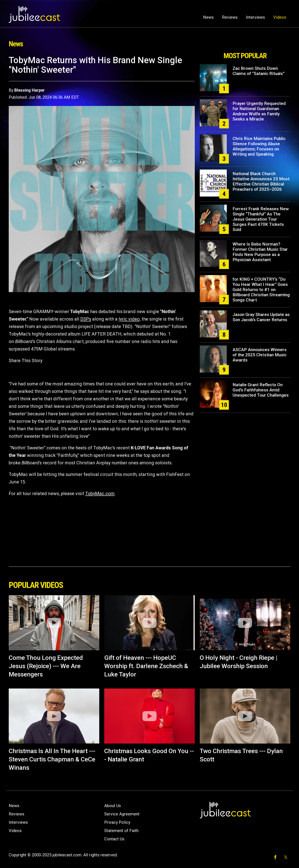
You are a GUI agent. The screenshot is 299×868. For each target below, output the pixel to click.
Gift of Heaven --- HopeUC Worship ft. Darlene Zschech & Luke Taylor (146, 666)
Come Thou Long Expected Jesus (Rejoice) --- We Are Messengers (46, 666)
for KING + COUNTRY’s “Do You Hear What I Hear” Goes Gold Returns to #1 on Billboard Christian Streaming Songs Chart (261, 290)
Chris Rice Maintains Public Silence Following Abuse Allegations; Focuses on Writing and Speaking (259, 146)
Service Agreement (122, 814)
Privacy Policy (117, 822)
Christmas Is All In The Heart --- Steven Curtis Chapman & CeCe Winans (52, 759)
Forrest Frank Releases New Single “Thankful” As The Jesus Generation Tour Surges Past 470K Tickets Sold (261, 219)
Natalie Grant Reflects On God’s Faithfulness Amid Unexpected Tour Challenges (261, 390)
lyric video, (130, 319)
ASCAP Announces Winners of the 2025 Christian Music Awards (260, 355)
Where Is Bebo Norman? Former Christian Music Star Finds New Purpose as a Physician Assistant (260, 252)
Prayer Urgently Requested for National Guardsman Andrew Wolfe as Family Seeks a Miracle (259, 111)
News (208, 17)
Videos (280, 17)
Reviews (230, 17)
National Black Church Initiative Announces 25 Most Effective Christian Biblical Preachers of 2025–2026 (261, 181)
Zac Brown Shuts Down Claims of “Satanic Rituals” (259, 71)
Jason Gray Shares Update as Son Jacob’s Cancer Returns (261, 317)
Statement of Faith (121, 831)
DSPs (86, 319)
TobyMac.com (100, 494)
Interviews (255, 17)
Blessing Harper (30, 90)
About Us (113, 806)
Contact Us (114, 839)
